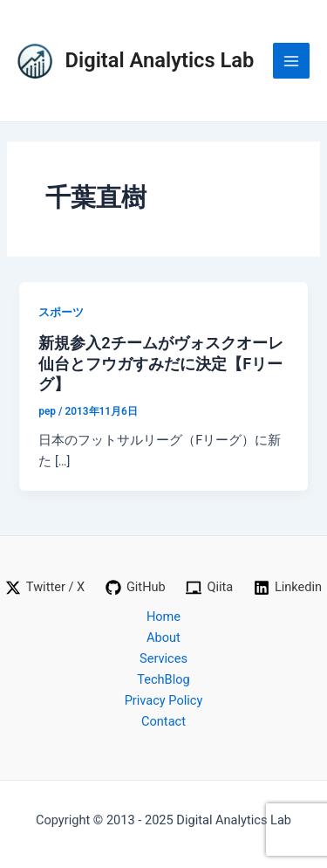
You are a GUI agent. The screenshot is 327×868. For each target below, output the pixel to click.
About (163, 637)
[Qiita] (210, 588)
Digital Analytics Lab (160, 60)
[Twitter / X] (45, 588)
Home (163, 617)
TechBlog (163, 679)
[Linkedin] (288, 588)
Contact (163, 721)
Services (163, 658)
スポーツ (61, 312)
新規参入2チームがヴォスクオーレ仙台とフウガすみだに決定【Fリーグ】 (160, 363)
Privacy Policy (164, 700)
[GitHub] (136, 588)
